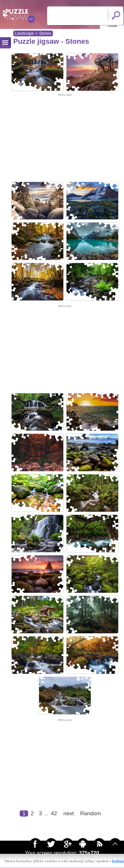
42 (54, 813)
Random (90, 813)
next (68, 813)
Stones (45, 33)
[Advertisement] (61, 138)
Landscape (24, 33)
